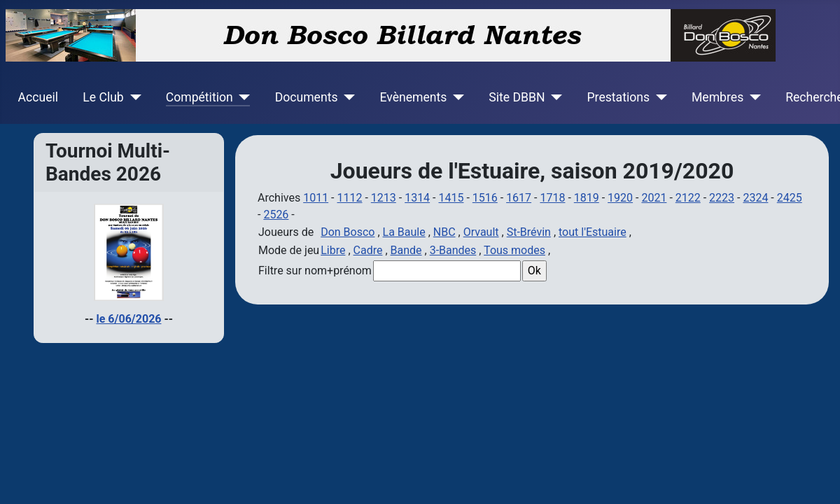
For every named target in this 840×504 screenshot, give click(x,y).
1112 (349, 198)
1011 (316, 198)
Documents (307, 97)
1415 (451, 198)
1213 (384, 198)
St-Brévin (529, 232)
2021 (654, 198)
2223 (722, 198)
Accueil (38, 97)
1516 (485, 198)
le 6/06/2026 (129, 319)
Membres (717, 97)
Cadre (368, 250)
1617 (519, 198)
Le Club (103, 97)
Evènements (413, 97)
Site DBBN (517, 97)
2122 (688, 198)
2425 (790, 198)
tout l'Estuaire (593, 232)
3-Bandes (453, 250)
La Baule (404, 232)
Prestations (619, 97)
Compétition (199, 97)
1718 (552, 198)
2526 (276, 215)
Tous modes (514, 250)
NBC (444, 232)
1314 (417, 198)
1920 (620, 198)
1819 (587, 198)
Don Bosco (348, 232)
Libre (333, 250)
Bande (406, 250)
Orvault (481, 232)
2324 (755, 198)
